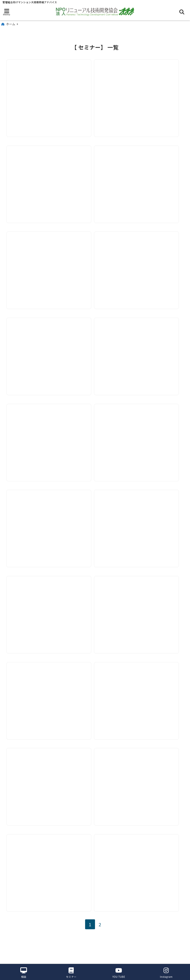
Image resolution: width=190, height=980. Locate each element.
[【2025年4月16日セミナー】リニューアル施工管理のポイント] (139, 526)
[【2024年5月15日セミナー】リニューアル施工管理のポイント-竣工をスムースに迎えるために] (50, 879)
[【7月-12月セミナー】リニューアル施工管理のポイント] (139, 703)
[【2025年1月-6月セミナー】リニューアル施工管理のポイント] (139, 614)
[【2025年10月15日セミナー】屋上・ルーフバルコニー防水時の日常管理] (139, 262)
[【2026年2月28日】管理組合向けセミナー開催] (139, 86)
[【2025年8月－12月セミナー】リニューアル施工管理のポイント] (139, 350)
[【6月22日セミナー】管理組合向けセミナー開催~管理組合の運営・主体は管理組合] (50, 791)
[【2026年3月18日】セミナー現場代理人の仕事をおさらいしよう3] (50, 86)
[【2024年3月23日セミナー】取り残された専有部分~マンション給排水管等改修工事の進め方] (139, 879)
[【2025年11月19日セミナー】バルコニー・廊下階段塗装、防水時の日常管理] (50, 262)
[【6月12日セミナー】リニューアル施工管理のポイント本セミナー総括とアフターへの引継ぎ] (139, 791)
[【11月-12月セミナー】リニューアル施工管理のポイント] (50, 703)
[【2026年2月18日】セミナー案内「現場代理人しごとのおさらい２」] (50, 174)
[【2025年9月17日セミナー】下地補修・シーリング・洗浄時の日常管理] (50, 350)
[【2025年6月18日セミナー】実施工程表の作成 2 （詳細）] (139, 438)
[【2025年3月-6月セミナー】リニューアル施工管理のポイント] (50, 614)
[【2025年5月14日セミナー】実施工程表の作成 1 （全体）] (50, 526)
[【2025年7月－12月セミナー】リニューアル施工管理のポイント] (50, 438)
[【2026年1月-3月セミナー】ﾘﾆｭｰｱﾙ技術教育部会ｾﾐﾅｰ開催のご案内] (139, 174)
